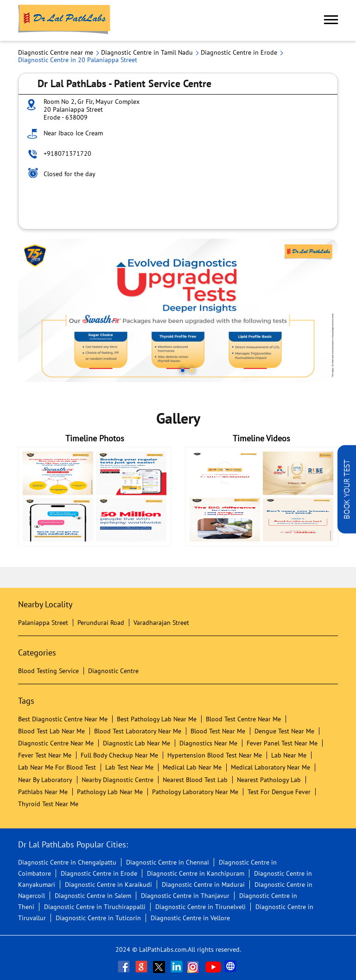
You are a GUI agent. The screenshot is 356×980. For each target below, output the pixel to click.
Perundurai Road (101, 623)
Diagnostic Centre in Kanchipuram (196, 873)
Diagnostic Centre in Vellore (190, 918)
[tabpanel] (178, 310)
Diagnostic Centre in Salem (93, 896)
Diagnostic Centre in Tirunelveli (200, 907)
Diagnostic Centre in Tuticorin (98, 918)
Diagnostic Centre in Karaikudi (108, 885)
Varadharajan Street (161, 623)
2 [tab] (192, 370)
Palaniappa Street (43, 623)
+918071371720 (67, 153)
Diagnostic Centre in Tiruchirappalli (95, 907)
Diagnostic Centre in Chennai (168, 862)
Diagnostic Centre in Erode (99, 873)
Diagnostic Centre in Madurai (203, 885)
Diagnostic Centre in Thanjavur (185, 896)
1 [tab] (183, 370)
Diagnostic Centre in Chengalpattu (67, 862)
